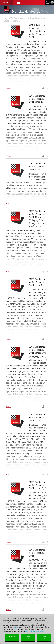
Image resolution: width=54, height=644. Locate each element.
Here (17, 627)
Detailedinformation (12, 638)
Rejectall (28, 638)
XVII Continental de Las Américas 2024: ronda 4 (37, 417)
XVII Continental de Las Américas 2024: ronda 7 (37, 282)
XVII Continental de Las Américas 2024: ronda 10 (37, 99)
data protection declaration (34, 631)
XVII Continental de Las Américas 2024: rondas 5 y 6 (38, 350)
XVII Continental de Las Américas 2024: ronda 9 (37, 167)
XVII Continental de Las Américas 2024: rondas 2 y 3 (38, 485)
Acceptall (44, 638)
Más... (8, 88)
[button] (18, 3)
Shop (6, 2)
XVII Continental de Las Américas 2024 (37, 553)
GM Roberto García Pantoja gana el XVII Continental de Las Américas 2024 (38, 31)
